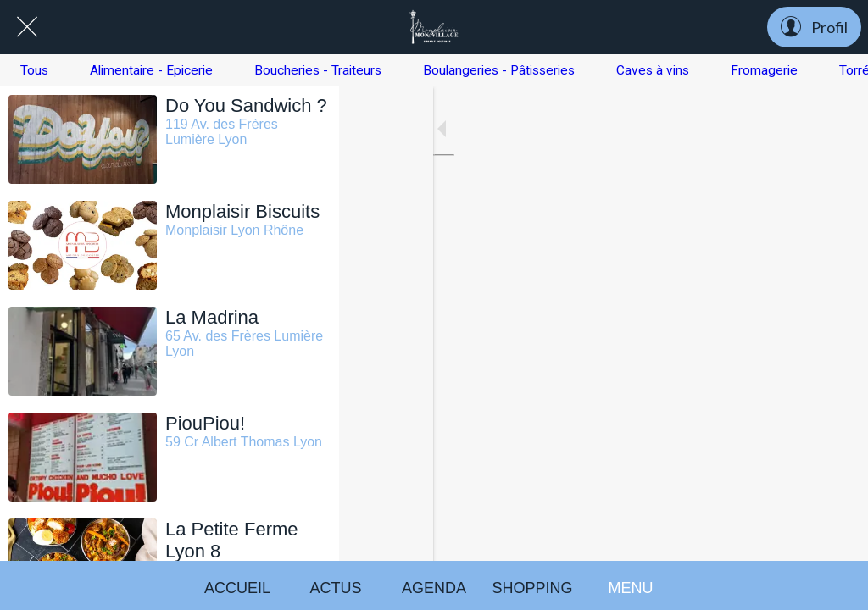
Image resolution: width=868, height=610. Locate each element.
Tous (34, 70)
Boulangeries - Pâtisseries (499, 70)
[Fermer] (27, 27)
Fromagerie (764, 70)
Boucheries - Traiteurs (318, 70)
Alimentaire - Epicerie (151, 70)
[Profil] (814, 27)
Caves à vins (653, 70)
